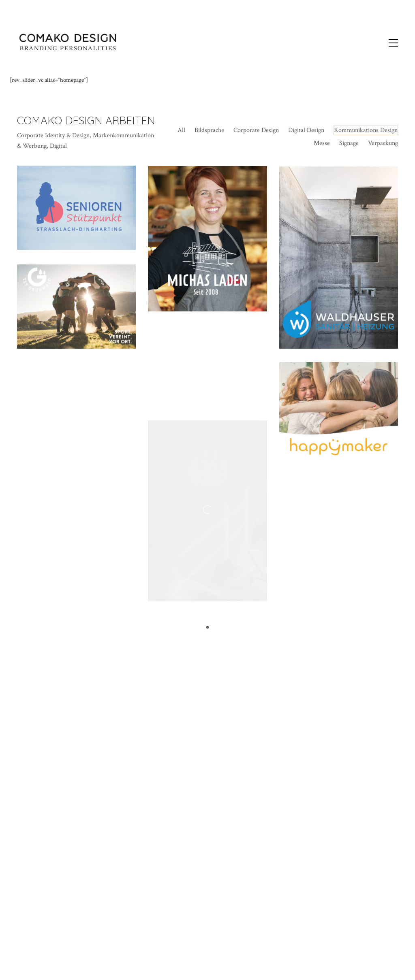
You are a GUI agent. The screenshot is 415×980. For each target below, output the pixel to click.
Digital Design (306, 130)
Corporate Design (256, 130)
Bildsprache (209, 130)
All (181, 130)
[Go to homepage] (68, 43)
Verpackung (383, 143)
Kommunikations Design (366, 130)
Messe (322, 143)
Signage (349, 143)
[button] (393, 43)
